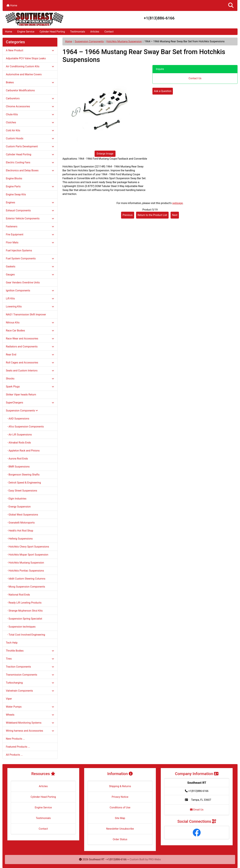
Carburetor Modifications (20, 90)
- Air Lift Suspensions (19, 435)
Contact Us (195, 78)
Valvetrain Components (30, 691)
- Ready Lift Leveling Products (24, 603)
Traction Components (30, 667)
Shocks (30, 379)
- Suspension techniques (21, 627)
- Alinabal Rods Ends (18, 443)
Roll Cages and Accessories (30, 363)
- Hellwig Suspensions (19, 539)
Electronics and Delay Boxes (30, 170)
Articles (95, 32)
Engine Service (26, 32)
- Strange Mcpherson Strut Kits (24, 611)
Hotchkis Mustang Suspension (124, 41)
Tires (30, 659)
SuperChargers (30, 403)
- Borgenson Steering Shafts (23, 475)
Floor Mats (30, 242)
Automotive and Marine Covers (24, 74)
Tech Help (12, 643)
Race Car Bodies (30, 331)
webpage (178, 203)
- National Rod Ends (18, 595)
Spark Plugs (30, 387)
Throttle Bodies (30, 651)
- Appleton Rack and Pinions (23, 451)
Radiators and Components (30, 347)
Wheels (30, 715)
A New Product (30, 50)
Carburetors (30, 98)
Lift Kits (30, 299)
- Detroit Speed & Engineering (23, 483)
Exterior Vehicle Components (30, 218)
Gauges (30, 274)
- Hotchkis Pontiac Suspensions (25, 571)
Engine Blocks (14, 178)
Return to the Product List (152, 215)
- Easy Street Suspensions (21, 491)
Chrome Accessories (30, 106)
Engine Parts (30, 186)
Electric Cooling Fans (30, 162)
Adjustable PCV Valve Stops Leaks (26, 58)
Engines (30, 202)
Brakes (30, 82)
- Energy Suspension (18, 507)
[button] (231, 5)
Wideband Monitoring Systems (30, 723)
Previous (128, 215)
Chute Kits (30, 114)
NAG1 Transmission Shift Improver (26, 315)
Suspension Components (89, 41)
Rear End (30, 355)
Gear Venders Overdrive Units (23, 283)
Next (175, 215)
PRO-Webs (155, 859)
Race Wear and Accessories (30, 339)
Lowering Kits (30, 307)
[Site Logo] (42, 19)
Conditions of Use (120, 807)
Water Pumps (30, 707)
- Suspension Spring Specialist (24, 619)
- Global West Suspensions (22, 515)
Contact (109, 32)
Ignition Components (30, 291)
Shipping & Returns (120, 786)
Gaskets (30, 266)
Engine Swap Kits (16, 194)
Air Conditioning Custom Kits (30, 66)
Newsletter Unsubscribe (120, 829)
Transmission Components (30, 675)
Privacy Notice (120, 797)
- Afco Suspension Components (25, 427)
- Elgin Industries (16, 499)
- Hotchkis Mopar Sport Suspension (27, 555)
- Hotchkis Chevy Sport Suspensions (27, 547)
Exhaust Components (30, 210)
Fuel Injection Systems (19, 250)
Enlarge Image (105, 154)
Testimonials (78, 32)
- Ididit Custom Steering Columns (26, 579)
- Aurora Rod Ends (17, 459)
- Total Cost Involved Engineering (25, 635)
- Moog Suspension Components (25, 587)
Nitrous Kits (30, 323)
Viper (9, 699)
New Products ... (15, 739)
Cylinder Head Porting (52, 32)
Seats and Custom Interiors (30, 371)
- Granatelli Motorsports (20, 523)
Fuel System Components (30, 258)
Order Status (120, 839)
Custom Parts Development (30, 146)
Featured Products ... (18, 747)
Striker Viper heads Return (21, 395)
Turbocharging (30, 683)
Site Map (120, 818)
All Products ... (14, 755)
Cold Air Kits (30, 130)
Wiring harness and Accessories (30, 731)
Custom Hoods (30, 138)
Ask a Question (163, 91)
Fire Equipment (30, 234)
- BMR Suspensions (18, 467)
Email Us (197, 810)
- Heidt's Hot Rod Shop (20, 531)
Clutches (30, 122)
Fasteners (30, 226)
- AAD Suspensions (18, 419)
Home (12, 5)
